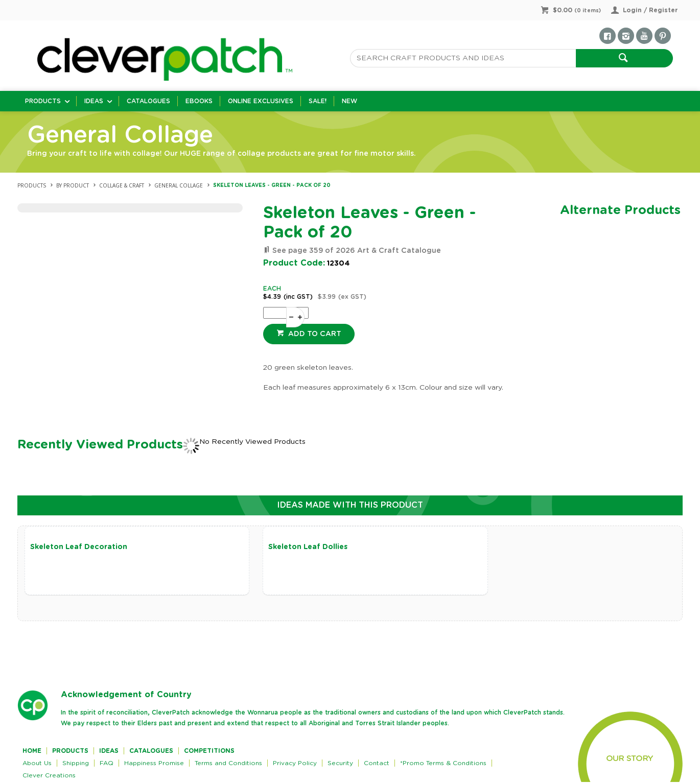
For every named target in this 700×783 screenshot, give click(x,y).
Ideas (94, 101)
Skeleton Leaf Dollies (289, 547)
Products (43, 101)
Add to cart (314, 334)
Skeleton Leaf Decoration (79, 547)
